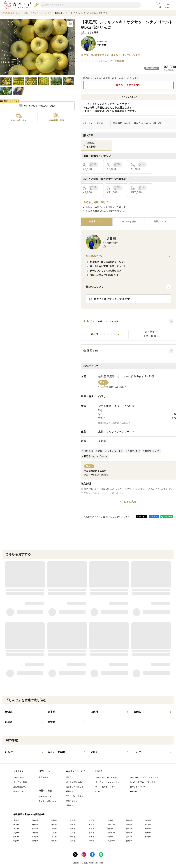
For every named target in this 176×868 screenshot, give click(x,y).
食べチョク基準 (20, 782)
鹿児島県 (111, 841)
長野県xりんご (152, 451)
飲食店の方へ (19, 791)
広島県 (35, 837)
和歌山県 (111, 833)
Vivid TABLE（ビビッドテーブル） (145, 777)
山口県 (54, 837)
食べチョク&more (138, 787)
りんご (110, 432)
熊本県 (54, 841)
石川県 (16, 829)
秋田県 (91, 820)
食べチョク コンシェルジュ (107, 782)
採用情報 (70, 805)
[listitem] (24, 712)
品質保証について (21, 787)
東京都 (91, 825)
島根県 (148, 833)
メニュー (168, 5)
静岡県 (110, 829)
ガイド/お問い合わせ (75, 782)
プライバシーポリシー (76, 796)
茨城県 (148, 820)
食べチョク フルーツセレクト (143, 782)
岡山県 (16, 837)
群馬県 (35, 825)
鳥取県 (129, 833)
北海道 (16, 820)
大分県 (73, 841)
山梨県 (54, 829)
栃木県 (16, 825)
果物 (101, 432)
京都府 (35, 833)
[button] (128, 330)
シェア (155, 517)
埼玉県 (54, 825)
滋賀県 (16, 833)
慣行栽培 (88, 451)
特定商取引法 (72, 801)
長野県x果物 (134, 451)
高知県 (129, 837)
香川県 (91, 837)
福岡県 (148, 837)
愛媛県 (110, 837)
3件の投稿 (120, 61)
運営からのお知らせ (75, 787)
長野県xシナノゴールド (96, 456)
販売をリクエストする (129, 85)
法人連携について (46, 797)
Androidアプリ (136, 791)
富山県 (148, 825)
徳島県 (73, 837)
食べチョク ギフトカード (106, 787)
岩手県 (54, 820)
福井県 (35, 829)
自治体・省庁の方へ (47, 801)
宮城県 (73, 820)
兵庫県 (73, 833)
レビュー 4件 (107, 61)
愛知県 (129, 829)
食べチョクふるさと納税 (106, 777)
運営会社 (70, 777)
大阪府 (54, 833)
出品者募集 (44, 777)
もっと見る (130, 502)
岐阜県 (91, 829)
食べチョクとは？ (21, 777)
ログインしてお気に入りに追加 (37, 106)
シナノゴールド (126, 432)
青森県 (35, 820)
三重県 (148, 829)
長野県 (102, 441)
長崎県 (35, 841)
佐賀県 (16, 841)
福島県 (129, 820)
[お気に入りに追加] (70, 24)
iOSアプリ (100, 791)
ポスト (142, 517)
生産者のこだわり (128, 256)
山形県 (110, 820)
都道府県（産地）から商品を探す (30, 814)
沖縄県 (129, 841)
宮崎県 (91, 841)
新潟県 (129, 825)
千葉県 (73, 825)
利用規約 (70, 791)
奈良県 (91, 833)
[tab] (128, 222)
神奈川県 (111, 825)
